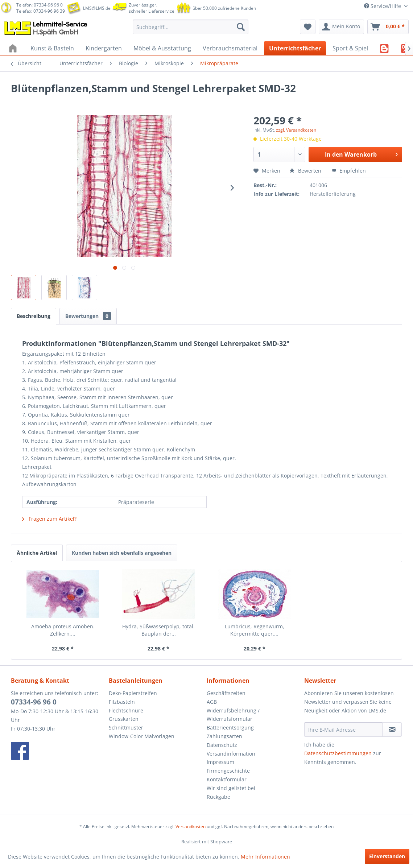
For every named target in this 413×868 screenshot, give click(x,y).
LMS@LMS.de (97, 8)
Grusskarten (124, 719)
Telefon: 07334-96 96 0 (40, 5)
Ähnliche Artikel (37, 553)
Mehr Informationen (265, 857)
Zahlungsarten (224, 736)
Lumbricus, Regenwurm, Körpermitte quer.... (255, 630)
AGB (212, 702)
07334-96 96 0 (34, 702)
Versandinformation (231, 754)
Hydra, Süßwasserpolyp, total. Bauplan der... (158, 630)
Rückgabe (218, 797)
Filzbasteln (122, 702)
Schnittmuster (126, 728)
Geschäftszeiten (226, 693)
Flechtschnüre (126, 710)
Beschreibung (34, 316)
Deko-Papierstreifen (133, 693)
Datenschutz (222, 745)
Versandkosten (191, 826)
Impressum (220, 762)
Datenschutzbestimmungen (338, 753)
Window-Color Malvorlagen (142, 736)
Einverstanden (387, 856)
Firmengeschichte (228, 771)
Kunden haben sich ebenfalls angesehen (122, 553)
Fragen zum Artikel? (49, 519)
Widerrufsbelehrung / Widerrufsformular (233, 715)
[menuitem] (191, 27)
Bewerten (306, 171)
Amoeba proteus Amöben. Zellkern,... (63, 630)
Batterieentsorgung (230, 728)
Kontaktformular (227, 779)
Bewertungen (88, 316)
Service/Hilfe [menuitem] (383, 6)
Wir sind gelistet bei (231, 788)
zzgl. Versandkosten (296, 130)
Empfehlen (349, 171)
